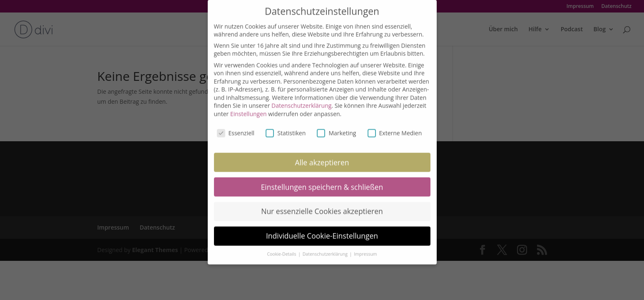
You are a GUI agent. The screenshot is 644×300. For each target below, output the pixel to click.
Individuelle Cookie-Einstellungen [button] (322, 230)
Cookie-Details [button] (282, 248)
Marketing (336, 126)
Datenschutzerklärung (301, 99)
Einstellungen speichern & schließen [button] (322, 180)
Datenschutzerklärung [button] (326, 248)
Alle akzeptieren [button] (322, 156)
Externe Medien (395, 126)
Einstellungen (249, 108)
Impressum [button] (365, 248)
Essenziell (236, 126)
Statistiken (286, 126)
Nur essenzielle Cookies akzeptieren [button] (322, 205)
